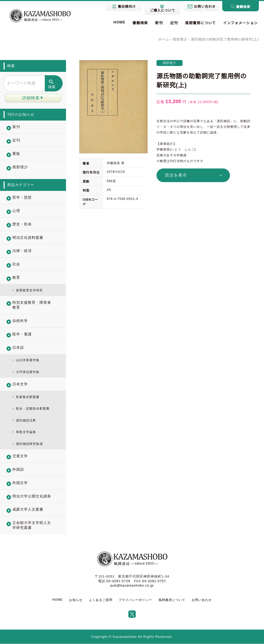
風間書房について (201, 23)
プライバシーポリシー (135, 600)
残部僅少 (180, 39)
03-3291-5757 (154, 581)
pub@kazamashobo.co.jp (132, 586)
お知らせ (76, 600)
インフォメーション (240, 23)
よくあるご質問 (101, 600)
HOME (119, 22)
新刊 (159, 23)
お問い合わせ (202, 600)
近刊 (174, 23)
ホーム (164, 39)
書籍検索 (140, 23)
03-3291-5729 (118, 581)
